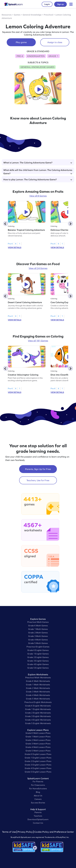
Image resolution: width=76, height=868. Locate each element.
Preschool (48, 15)
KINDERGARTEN (36, 56)
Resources (7, 15)
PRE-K (20, 56)
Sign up (60, 4)
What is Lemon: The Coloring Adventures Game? (38, 163)
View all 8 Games (38, 196)
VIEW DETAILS (15, 247)
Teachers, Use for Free (38, 480)
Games (17, 15)
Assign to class (55, 42)
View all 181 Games (38, 341)
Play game (21, 42)
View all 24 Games (38, 268)
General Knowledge (32, 15)
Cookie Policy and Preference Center (54, 832)
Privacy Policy (25, 832)
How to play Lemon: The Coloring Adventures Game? (38, 179)
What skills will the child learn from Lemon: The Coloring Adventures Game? (38, 171)
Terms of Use (9, 832)
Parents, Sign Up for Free (38, 469)
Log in (47, 4)
